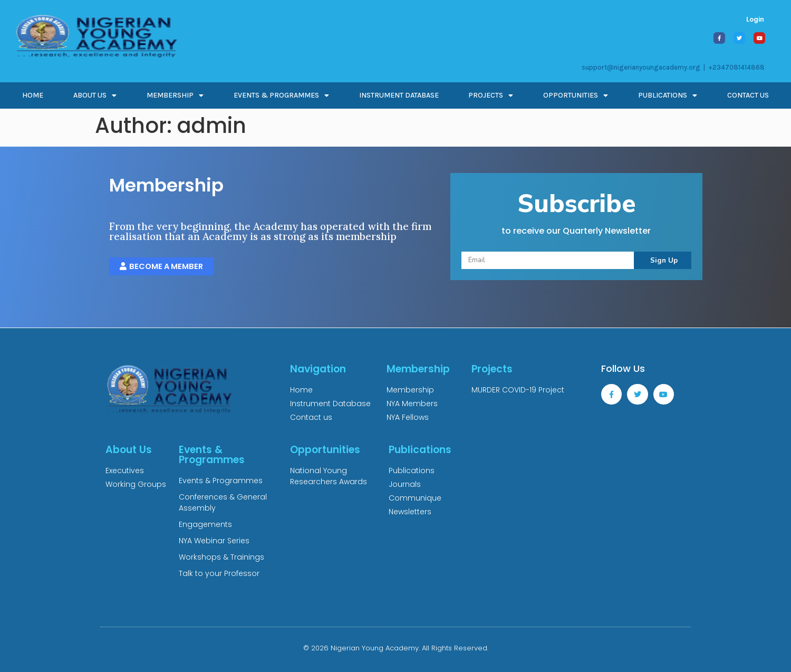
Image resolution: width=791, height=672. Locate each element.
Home (33, 95)
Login (755, 19)
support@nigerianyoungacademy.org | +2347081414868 (673, 67)
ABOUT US (95, 95)
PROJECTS (491, 95)
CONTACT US (748, 95)
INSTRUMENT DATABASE (399, 95)
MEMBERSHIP (175, 95)
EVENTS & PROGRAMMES (281, 95)
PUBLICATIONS (668, 95)
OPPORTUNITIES (576, 95)
